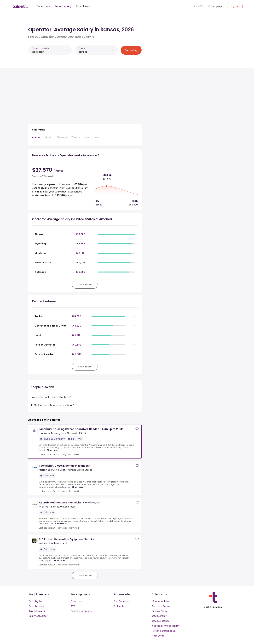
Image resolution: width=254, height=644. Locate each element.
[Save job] (137, 429)
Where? (82, 48)
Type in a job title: (41, 48)
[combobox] (48, 52)
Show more (52, 450)
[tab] (36, 139)
